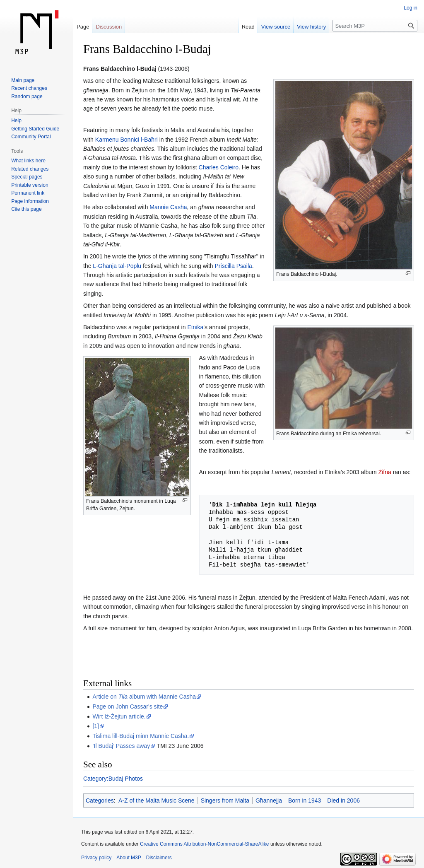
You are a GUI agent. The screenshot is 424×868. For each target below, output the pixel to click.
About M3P (129, 858)
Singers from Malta (225, 800)
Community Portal (31, 137)
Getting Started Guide (35, 129)
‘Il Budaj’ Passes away (121, 746)
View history (311, 27)
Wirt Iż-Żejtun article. (119, 716)
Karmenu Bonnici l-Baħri (126, 140)
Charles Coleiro (219, 167)
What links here (28, 161)
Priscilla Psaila (234, 266)
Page (83, 27)
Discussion (109, 27)
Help (16, 121)
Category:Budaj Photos (113, 779)
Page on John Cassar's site (128, 706)
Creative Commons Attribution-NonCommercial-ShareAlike (204, 844)
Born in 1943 (305, 800)
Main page (23, 80)
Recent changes (29, 88)
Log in (411, 8)
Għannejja (269, 800)
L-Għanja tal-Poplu (117, 266)
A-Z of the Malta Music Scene (157, 800)
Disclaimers (159, 858)
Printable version (30, 185)
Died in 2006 (343, 800)
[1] (96, 726)
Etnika (195, 327)
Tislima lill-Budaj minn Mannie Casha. (141, 736)
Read (248, 27)
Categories (100, 800)
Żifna (385, 472)
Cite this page (26, 209)
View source (276, 27)
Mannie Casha (168, 207)
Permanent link (28, 193)
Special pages (27, 177)
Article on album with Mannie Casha (144, 697)
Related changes (30, 169)
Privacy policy (96, 858)
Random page (27, 96)
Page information (30, 201)
